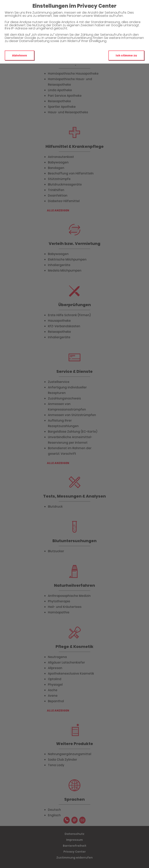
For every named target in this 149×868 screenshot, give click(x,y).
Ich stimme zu (126, 55)
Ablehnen (20, 55)
